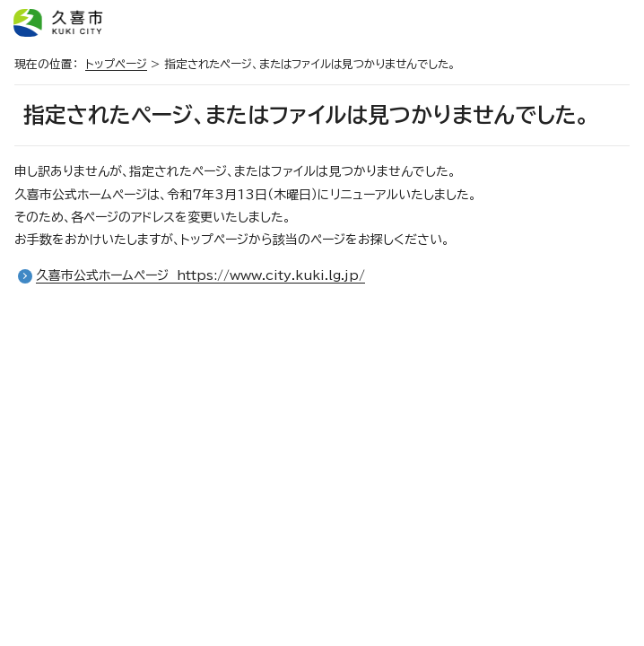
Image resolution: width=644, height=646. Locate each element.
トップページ (116, 64)
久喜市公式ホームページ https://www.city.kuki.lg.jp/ (200, 275)
